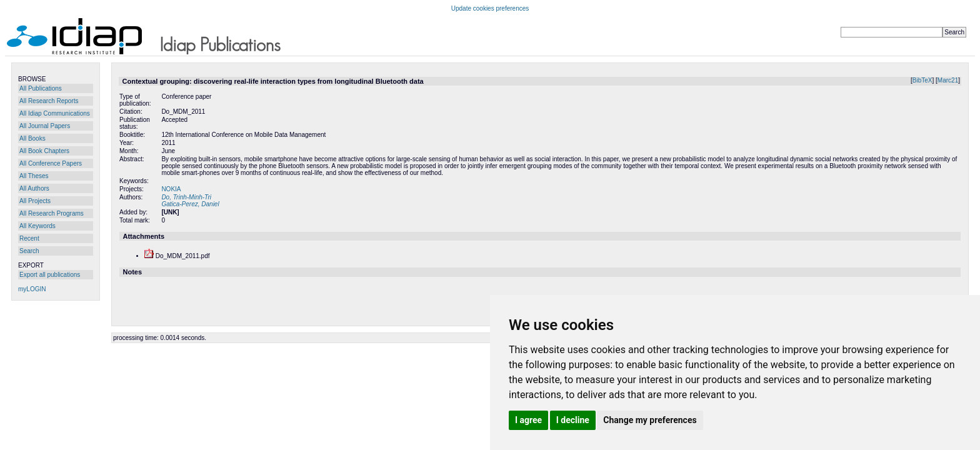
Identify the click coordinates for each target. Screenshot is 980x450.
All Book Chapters (44, 151)
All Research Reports (49, 101)
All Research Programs (52, 213)
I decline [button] (573, 420)
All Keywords (37, 226)
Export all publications (50, 275)
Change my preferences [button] (650, 420)
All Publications (41, 88)
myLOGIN (32, 289)
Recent (29, 238)
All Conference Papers (51, 163)
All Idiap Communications (55, 113)
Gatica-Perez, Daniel (190, 204)
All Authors (34, 188)
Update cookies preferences (490, 8)
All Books (32, 138)
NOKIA (171, 189)
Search (29, 251)
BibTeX (922, 80)
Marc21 (948, 80)
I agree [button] (528, 420)
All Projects (35, 201)
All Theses (34, 176)
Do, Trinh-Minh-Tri (186, 197)
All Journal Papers (45, 126)
